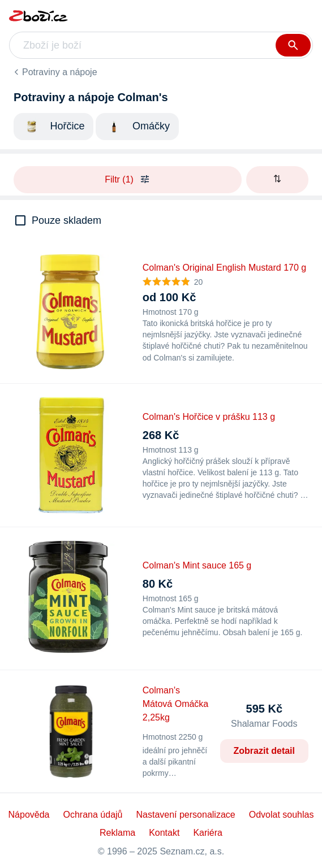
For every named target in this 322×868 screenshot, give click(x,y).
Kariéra (208, 833)
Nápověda (29, 815)
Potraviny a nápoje (60, 72)
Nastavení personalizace (185, 815)
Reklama (117, 833)
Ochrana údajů (93, 815)
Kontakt (164, 833)
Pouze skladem (66, 220)
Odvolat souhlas (282, 815)
